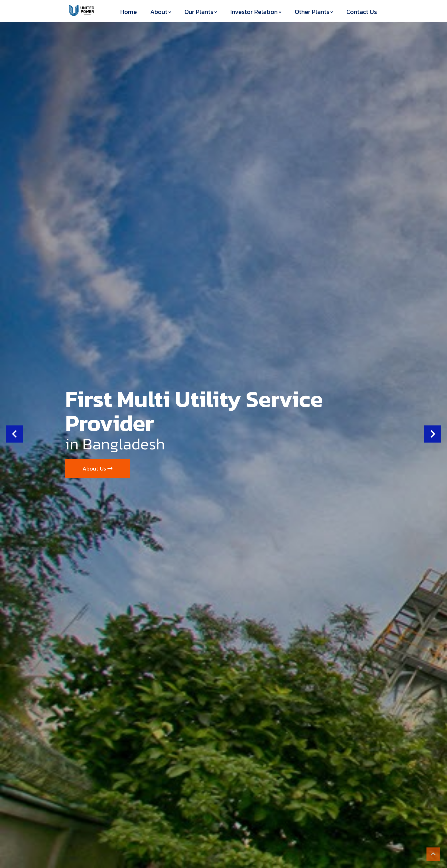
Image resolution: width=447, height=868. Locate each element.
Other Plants (312, 12)
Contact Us (362, 12)
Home (129, 12)
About (159, 12)
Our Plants (199, 12)
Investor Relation (254, 12)
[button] (14, 434)
